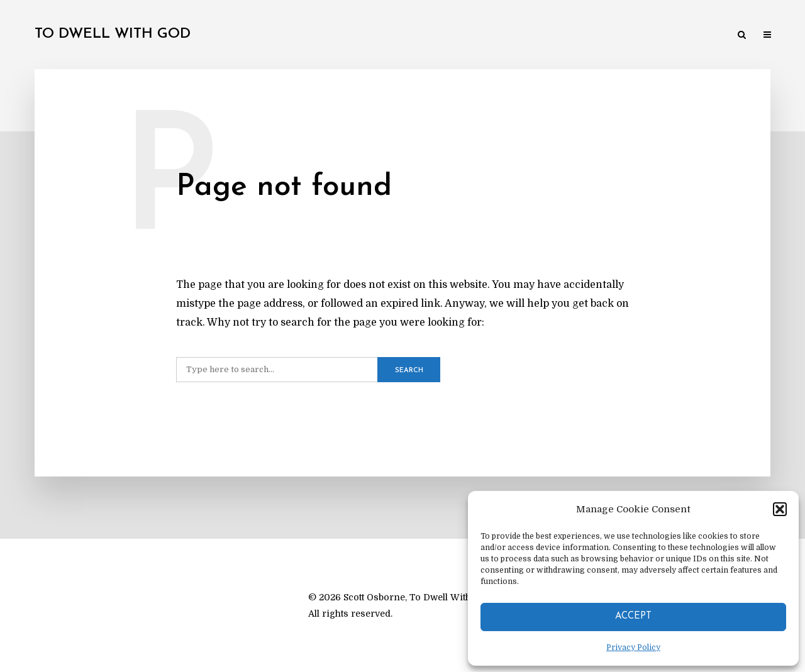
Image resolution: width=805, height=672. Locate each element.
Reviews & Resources (647, 36)
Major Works (318, 36)
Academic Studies (552, 36)
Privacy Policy (633, 647)
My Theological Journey (223, 36)
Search (409, 371)
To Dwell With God (113, 34)
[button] (780, 509)
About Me (726, 36)
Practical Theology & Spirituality (431, 36)
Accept (633, 616)
